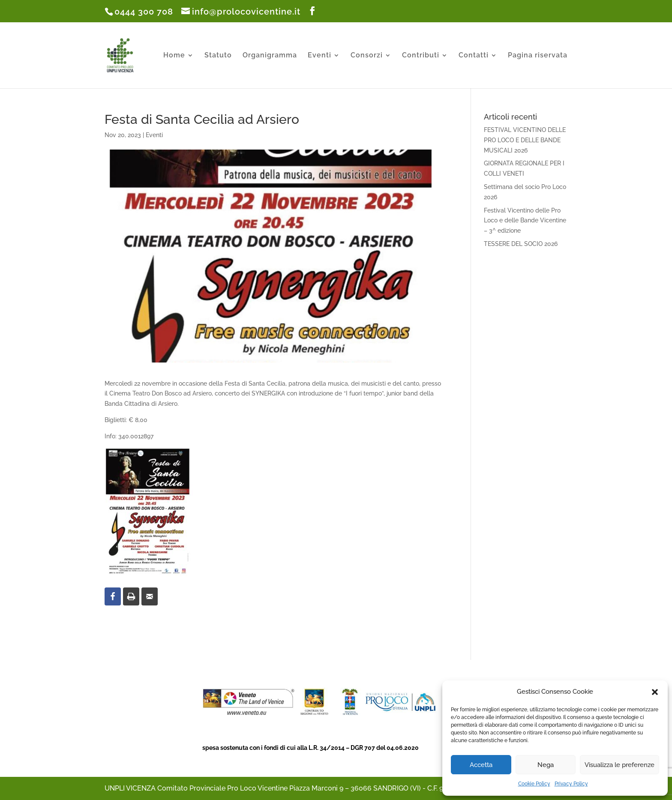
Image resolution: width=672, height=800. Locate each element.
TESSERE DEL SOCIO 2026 (521, 244)
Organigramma (270, 56)
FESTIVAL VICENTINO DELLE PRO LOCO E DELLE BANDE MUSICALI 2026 (525, 140)
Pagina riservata (538, 56)
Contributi (421, 56)
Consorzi (367, 56)
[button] (655, 692)
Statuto (218, 56)
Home (174, 56)
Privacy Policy (571, 784)
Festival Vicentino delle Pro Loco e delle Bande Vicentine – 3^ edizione (525, 221)
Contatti (474, 56)
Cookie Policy (534, 784)
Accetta (481, 765)
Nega (546, 765)
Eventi (319, 56)
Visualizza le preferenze (619, 765)
